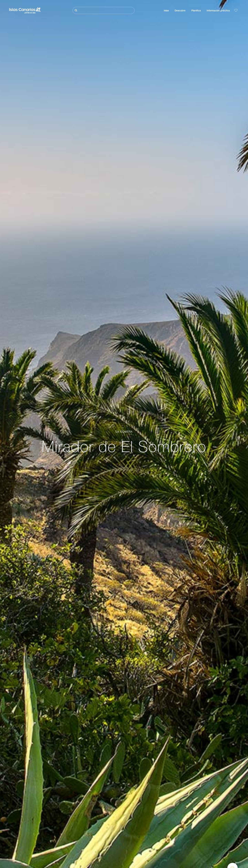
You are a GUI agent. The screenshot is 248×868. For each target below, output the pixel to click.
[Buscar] (104, 10)
